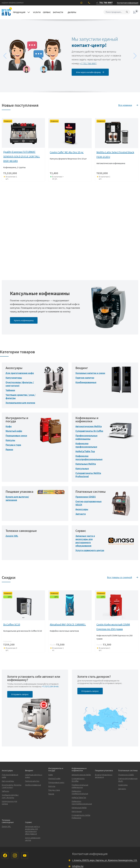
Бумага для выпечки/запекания (104, 776)
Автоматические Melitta (89, 426)
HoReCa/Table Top (85, 451)
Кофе (9, 426)
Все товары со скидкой (120, 577)
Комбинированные (86, 382)
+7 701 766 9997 (88, 63)
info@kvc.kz (78, 866)
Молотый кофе (14, 431)
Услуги (37, 12)
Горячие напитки (85, 378)
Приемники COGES (86, 497)
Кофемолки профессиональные (86, 445)
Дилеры (72, 12)
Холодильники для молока (20, 403)
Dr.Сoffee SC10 (12, 624)
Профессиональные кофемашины (86, 437)
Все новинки (125, 105)
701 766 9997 (104, 3)
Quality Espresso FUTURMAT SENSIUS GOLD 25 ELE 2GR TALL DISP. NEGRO (22, 156)
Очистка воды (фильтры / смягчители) (12, 786)
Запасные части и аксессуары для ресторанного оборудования (85, 541)
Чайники (10, 390)
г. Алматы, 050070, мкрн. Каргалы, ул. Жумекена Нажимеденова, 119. (105, 860)
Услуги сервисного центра (90, 550)
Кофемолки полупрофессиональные (89, 458)
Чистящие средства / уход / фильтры (10, 796)
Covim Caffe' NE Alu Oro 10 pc (67, 152)
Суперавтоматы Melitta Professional (88, 475)
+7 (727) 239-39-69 (50, 686)
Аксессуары (82, 509)
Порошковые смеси (16, 436)
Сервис (47, 12)
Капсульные (82, 468)
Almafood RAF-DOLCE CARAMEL (68, 624)
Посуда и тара (13, 445)
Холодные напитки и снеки (90, 373)
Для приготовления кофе (20, 373)
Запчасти (58, 12)
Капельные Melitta (86, 464)
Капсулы (10, 440)
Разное (9, 449)
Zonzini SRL (12, 536)
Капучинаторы (14, 378)
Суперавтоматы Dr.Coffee (89, 431)
